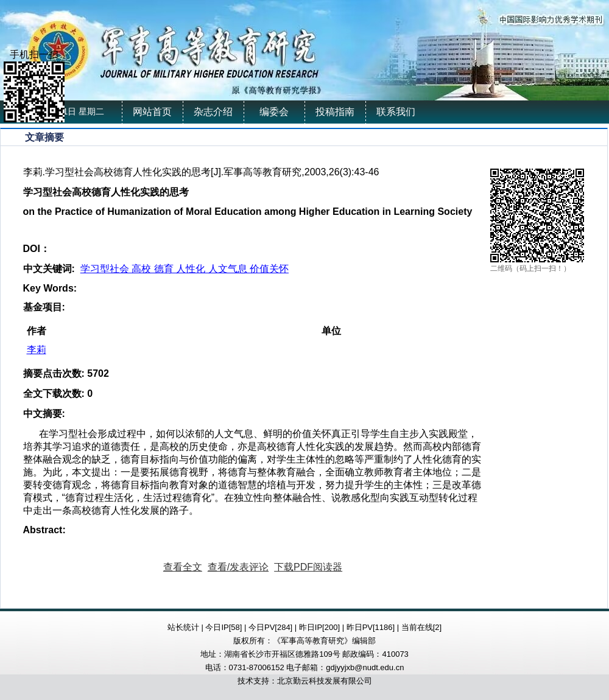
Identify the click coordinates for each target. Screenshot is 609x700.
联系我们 (396, 112)
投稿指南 (335, 112)
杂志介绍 (213, 112)
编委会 (274, 112)
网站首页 (152, 112)
